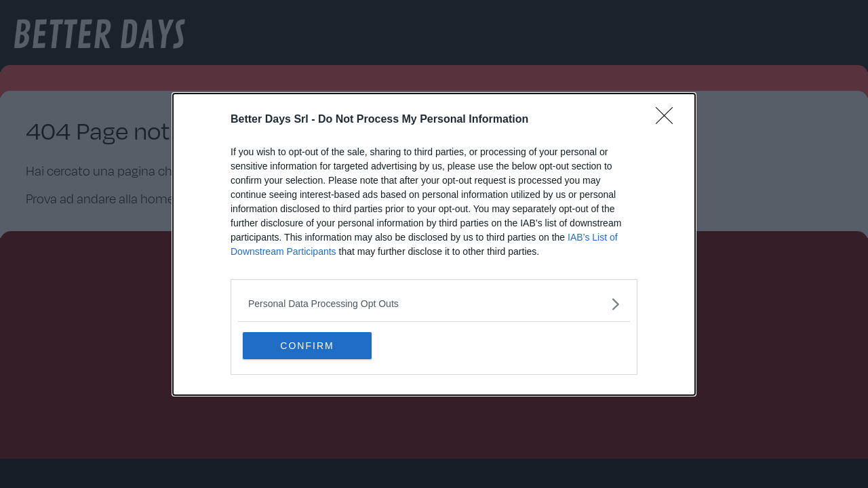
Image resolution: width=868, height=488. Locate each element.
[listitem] (434, 304)
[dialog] (434, 244)
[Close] (669, 120)
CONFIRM (307, 346)
